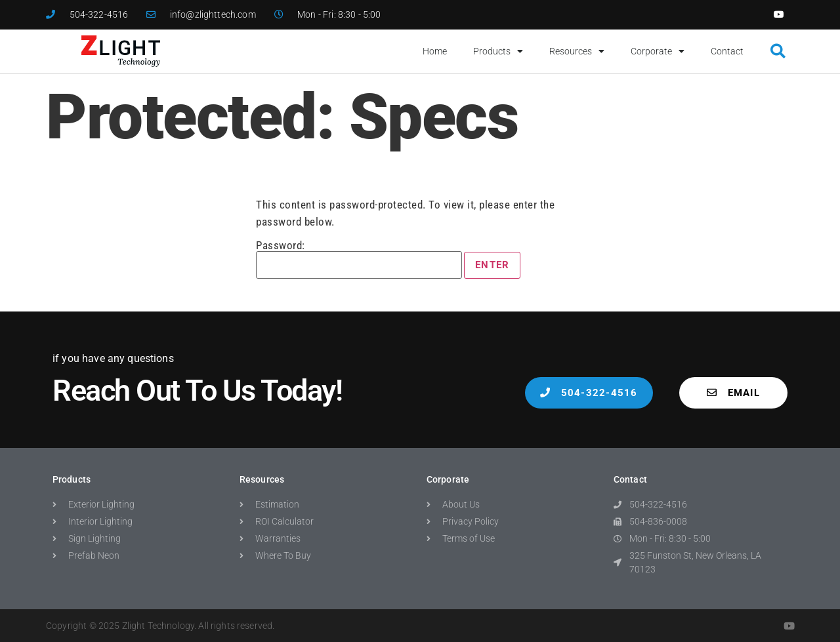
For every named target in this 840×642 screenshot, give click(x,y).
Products (498, 51)
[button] (778, 51)
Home (435, 51)
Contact (727, 51)
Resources (577, 51)
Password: (359, 259)
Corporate (658, 51)
